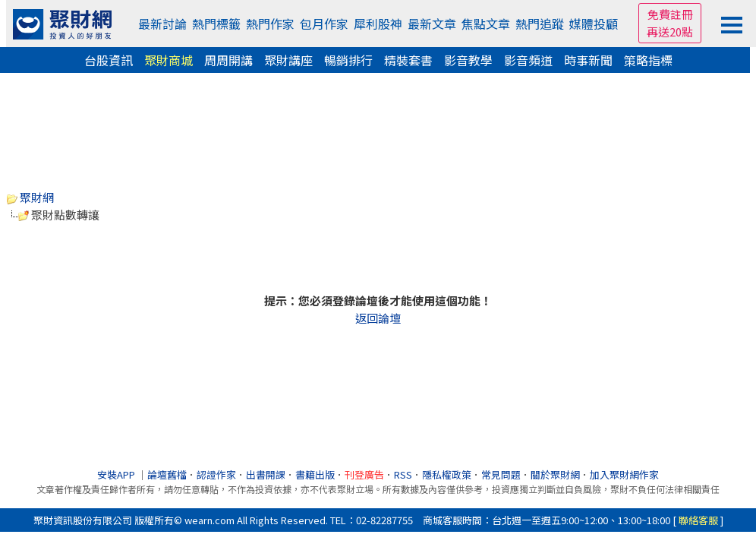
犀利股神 (378, 24)
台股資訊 (109, 60)
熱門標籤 (216, 24)
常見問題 (501, 474)
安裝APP (117, 474)
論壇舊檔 (167, 474)
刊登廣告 (364, 474)
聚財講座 (288, 60)
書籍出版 (315, 474)
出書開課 (266, 474)
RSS (403, 474)
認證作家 (216, 474)
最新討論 (162, 24)
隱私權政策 (447, 474)
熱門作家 (270, 24)
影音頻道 (528, 60)
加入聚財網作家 (624, 474)
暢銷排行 (348, 60)
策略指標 (648, 60)
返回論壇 (378, 318)
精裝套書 (408, 60)
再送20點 (670, 32)
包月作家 (324, 24)
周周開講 (228, 60)
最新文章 (432, 24)
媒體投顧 (594, 24)
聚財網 (30, 197)
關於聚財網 (555, 474)
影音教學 (468, 60)
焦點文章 (486, 24)
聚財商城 (169, 60)
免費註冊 (670, 14)
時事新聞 (588, 60)
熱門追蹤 (540, 24)
